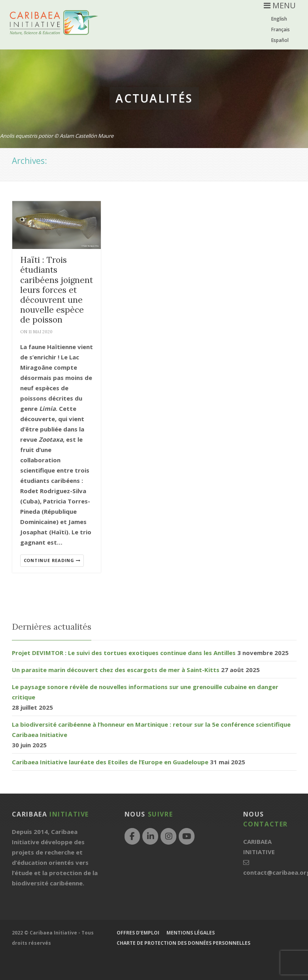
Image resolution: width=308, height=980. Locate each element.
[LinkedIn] (150, 836)
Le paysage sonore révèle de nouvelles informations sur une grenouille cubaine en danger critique (145, 692)
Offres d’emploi (138, 933)
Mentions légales (191, 933)
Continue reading (52, 560)
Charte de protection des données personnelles (183, 943)
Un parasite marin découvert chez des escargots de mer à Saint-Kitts (116, 670)
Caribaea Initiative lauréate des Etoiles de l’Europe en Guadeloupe (110, 762)
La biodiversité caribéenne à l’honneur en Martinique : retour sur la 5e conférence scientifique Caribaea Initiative (151, 729)
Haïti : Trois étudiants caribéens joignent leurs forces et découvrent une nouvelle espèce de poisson (57, 290)
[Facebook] (132, 836)
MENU (280, 5)
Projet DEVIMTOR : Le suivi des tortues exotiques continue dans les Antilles (124, 653)
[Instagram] (168, 836)
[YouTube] (187, 836)
